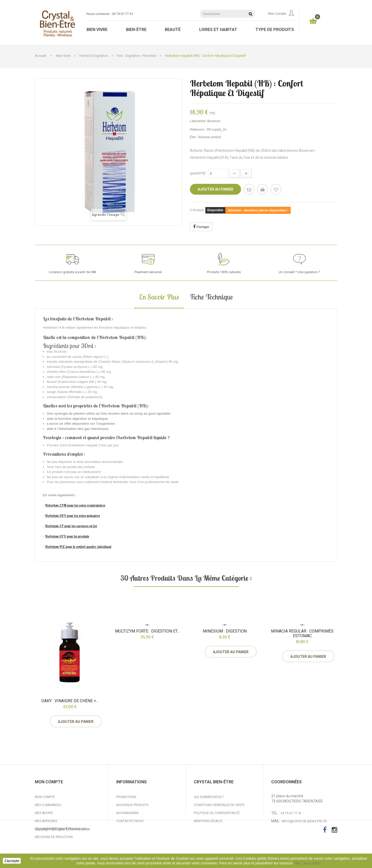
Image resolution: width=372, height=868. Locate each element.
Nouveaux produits (132, 805)
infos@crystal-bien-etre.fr (304, 821)
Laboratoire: (198, 121)
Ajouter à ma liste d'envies (276, 189)
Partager (201, 227)
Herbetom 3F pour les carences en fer (71, 526)
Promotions (126, 797)
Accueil (40, 56)
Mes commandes (48, 805)
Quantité (198, 173)
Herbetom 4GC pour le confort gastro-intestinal (78, 547)
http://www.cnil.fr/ (308, 863)
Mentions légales (208, 821)
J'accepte (12, 861)
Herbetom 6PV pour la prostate (67, 536)
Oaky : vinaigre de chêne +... (70, 701)
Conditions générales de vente (219, 805)
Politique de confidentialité (217, 813)
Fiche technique (211, 297)
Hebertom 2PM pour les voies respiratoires (75, 505)
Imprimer (262, 189)
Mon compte (281, 14)
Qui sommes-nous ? (209, 797)
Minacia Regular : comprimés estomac (302, 634)
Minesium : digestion (225, 631)
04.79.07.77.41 (291, 813)
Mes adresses (46, 821)
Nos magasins (127, 813)
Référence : (198, 130)
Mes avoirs (44, 813)
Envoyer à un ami (249, 189)
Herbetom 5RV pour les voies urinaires (72, 516)
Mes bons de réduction (54, 837)
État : (193, 137)
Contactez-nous (130, 821)
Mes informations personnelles (61, 829)
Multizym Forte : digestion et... (147, 631)
